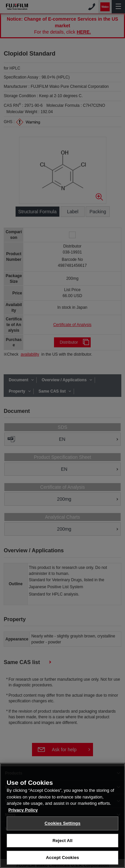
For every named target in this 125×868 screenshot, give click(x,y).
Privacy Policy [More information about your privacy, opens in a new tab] (23, 815)
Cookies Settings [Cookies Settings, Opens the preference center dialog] (63, 828)
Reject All (62, 845)
